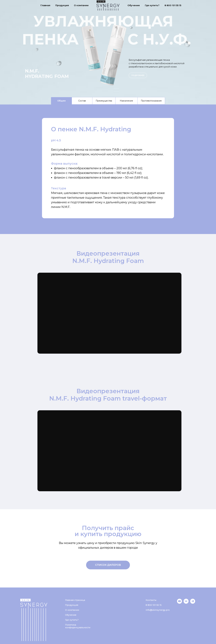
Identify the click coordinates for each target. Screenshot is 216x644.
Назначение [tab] (126, 101)
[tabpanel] (108, 169)
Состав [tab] (82, 101)
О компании (81, 5)
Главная (45, 5)
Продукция (62, 5)
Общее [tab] (61, 101)
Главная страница (75, 600)
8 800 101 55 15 (173, 5)
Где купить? (152, 5)
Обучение (134, 5)
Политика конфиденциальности (78, 626)
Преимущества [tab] (104, 101)
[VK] (186, 603)
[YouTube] (179, 603)
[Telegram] (193, 603)
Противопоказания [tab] (151, 101)
